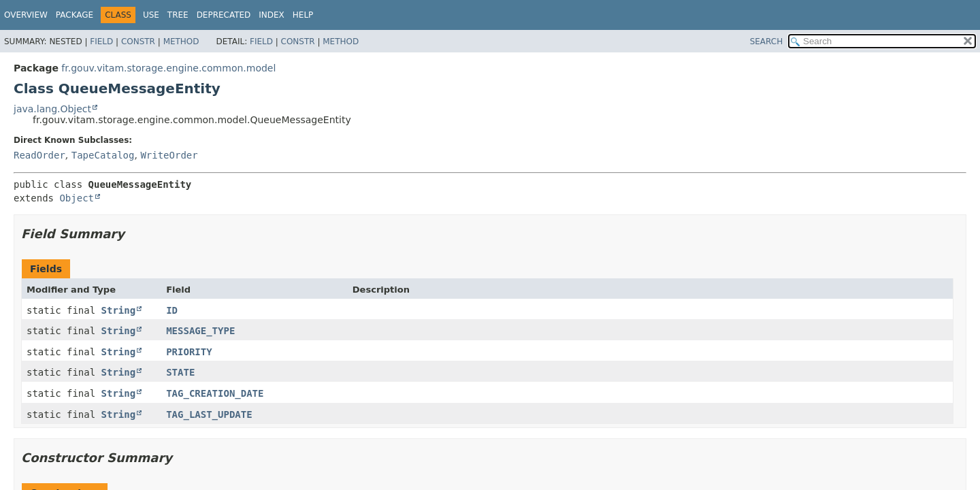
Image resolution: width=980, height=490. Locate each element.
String (119, 310)
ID (172, 310)
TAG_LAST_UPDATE (209, 414)
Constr (138, 42)
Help (303, 15)
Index (272, 15)
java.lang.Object (52, 109)
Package (75, 15)
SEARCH (767, 42)
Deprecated (224, 15)
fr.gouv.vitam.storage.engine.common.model (168, 68)
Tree (178, 15)
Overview (26, 15)
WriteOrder (169, 155)
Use (151, 15)
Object (77, 198)
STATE (180, 372)
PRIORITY (189, 352)
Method (181, 42)
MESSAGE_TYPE (200, 331)
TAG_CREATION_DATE (215, 393)
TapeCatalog (103, 155)
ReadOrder (39, 155)
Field (101, 42)
